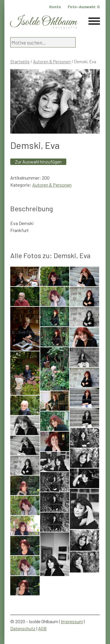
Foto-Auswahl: (84, 7)
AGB (42, 628)
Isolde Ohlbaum (43, 22)
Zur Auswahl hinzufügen (38, 162)
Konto (55, 7)
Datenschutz (23, 628)
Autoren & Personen (52, 62)
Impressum (72, 621)
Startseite (20, 62)
